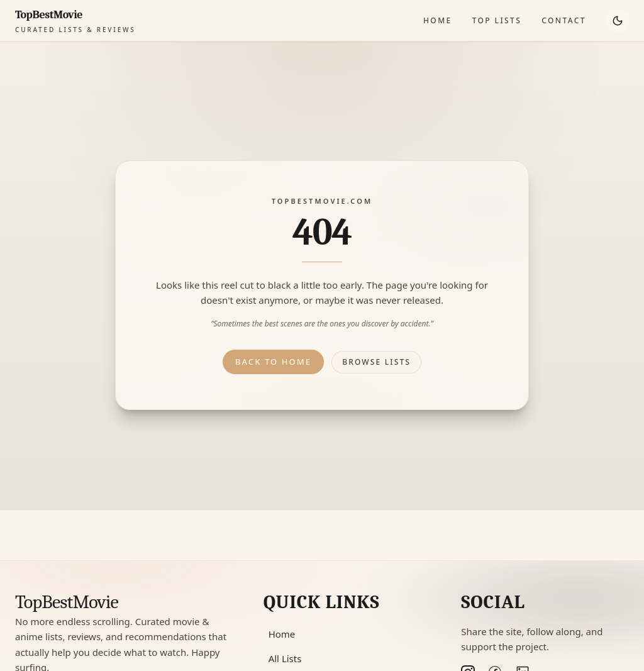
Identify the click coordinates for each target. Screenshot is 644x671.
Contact (564, 20)
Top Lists (497, 20)
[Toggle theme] (618, 21)
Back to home (273, 362)
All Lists (285, 658)
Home (438, 20)
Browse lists (376, 362)
